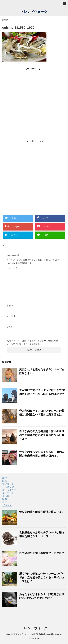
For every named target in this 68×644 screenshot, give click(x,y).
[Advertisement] (34, 104)
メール (11, 316)
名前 (10, 305)
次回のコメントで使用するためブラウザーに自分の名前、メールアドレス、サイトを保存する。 (33, 342)
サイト (10, 327)
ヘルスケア (8, 487)
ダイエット (8, 493)
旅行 (5, 478)
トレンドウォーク (34, 12)
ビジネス (7, 505)
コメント (12, 268)
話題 (5, 499)
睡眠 (5, 481)
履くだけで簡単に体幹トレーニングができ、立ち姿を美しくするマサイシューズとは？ (42, 577)
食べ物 (6, 496)
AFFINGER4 (34, 638)
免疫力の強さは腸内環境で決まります (42, 512)
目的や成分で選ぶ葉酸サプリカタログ (42, 553)
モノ (5, 502)
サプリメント (9, 484)
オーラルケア (9, 490)
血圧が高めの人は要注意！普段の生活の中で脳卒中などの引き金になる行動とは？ (42, 435)
